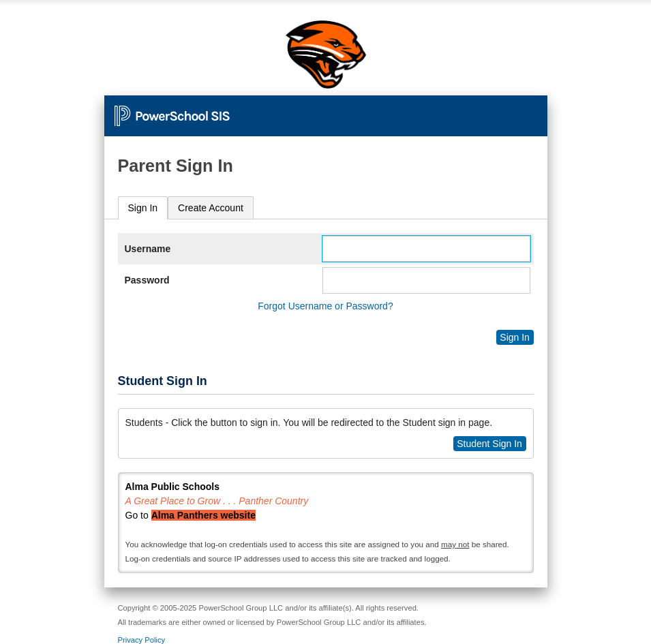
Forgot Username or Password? (325, 306)
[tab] (143, 208)
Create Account (211, 208)
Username (148, 249)
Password (147, 280)
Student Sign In (489, 444)
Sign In (143, 208)
